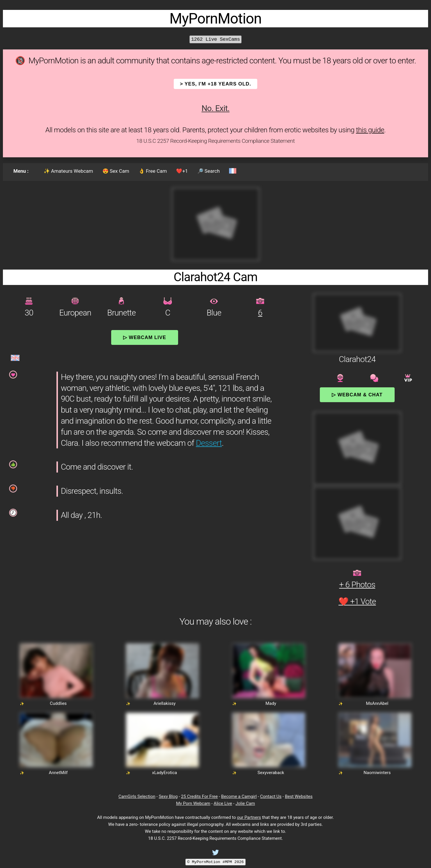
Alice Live (223, 803)
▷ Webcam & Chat (357, 395)
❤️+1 (182, 171)
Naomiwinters (377, 773)
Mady (271, 703)
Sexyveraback (271, 773)
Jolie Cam (245, 803)
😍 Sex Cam (116, 171)
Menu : (21, 171)
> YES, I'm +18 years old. (215, 84)
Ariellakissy (164, 703)
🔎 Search (209, 171)
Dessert (209, 443)
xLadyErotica (164, 773)
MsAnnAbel (377, 703)
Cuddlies (58, 703)
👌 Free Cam (153, 171)
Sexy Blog (168, 796)
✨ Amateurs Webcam (68, 171)
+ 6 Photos (357, 585)
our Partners (249, 817)
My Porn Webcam (193, 803)
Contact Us (271, 796)
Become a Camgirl (239, 796)
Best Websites (299, 796)
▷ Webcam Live (145, 337)
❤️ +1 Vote (357, 601)
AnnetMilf (58, 773)
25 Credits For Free (199, 796)
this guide (370, 130)
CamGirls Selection (137, 796)
